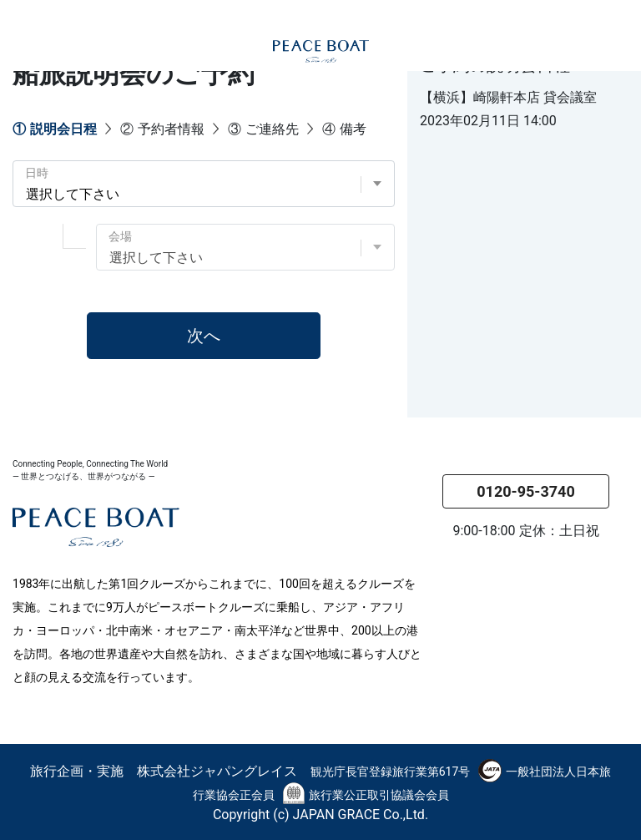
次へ (204, 336)
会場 (120, 236)
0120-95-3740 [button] (525, 491)
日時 (37, 173)
